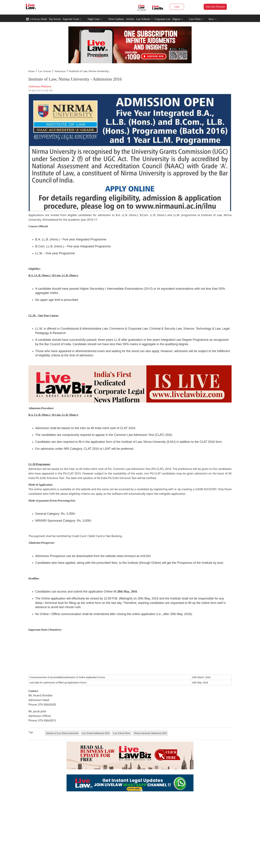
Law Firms (196, 19)
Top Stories (55, 19)
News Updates (116, 19)
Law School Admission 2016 (96, 733)
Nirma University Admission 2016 (150, 733)
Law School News (122, 733)
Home (32, 71)
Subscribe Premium (215, 7)
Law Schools (144, 19)
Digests (176, 19)
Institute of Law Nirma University (62, 733)
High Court (94, 19)
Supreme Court (71, 19)
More (213, 19)
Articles (130, 19)
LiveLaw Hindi (39, 19)
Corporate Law (162, 19)
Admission (60, 71)
